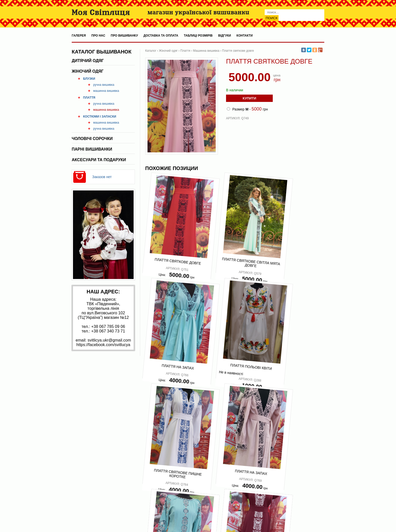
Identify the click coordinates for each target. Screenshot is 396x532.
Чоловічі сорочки (92, 139)
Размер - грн (247, 109)
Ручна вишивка (104, 85)
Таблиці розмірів (198, 36)
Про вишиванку (125, 36)
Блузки (89, 79)
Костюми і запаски (100, 117)
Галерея (79, 36)
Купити (250, 98)
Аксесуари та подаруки (99, 160)
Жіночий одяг (88, 71)
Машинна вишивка (106, 91)
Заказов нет (102, 177)
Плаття (89, 98)
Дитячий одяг (88, 61)
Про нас (98, 36)
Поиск (272, 18)
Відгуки (225, 36)
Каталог (151, 51)
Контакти (244, 36)
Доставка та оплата (161, 36)
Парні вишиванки (92, 149)
